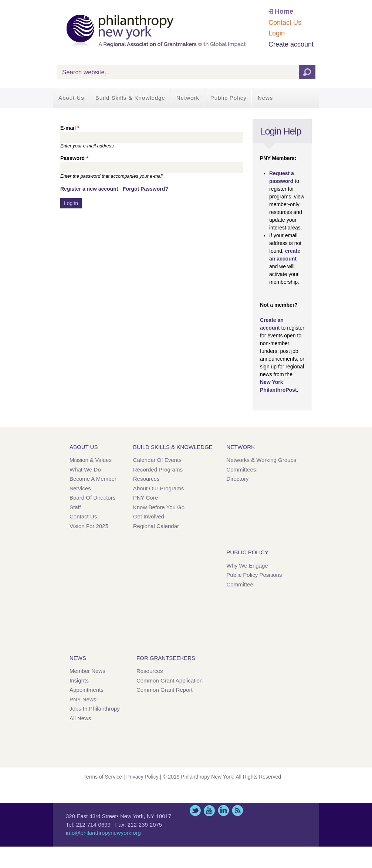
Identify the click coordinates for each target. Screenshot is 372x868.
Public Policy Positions (254, 575)
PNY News (83, 699)
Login (277, 33)
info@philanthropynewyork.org (103, 833)
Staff (75, 507)
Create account (291, 44)
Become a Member (93, 479)
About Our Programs (159, 488)
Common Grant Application (170, 680)
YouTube (209, 811)
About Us (71, 98)
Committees (241, 469)
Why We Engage (247, 566)
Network (188, 98)
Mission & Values (91, 460)
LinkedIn (223, 811)
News (266, 98)
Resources (146, 479)
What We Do (85, 469)
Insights (79, 680)
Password (74, 158)
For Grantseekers (166, 658)
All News (80, 718)
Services (80, 488)
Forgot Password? (146, 189)
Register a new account (89, 189)
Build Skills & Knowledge (130, 98)
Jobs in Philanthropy (95, 709)
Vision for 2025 (89, 526)
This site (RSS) (237, 811)
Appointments (87, 690)
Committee (240, 584)
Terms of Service (103, 777)
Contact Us (285, 23)
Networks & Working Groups (261, 460)
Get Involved (149, 516)
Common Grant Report (165, 690)
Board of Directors (92, 498)
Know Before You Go (159, 507)
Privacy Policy (143, 777)
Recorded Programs (158, 469)
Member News (87, 671)
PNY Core (146, 498)
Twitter (195, 811)
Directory (237, 479)
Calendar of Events (157, 460)
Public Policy (229, 98)
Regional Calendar (156, 526)
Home (284, 11)
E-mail (70, 128)
